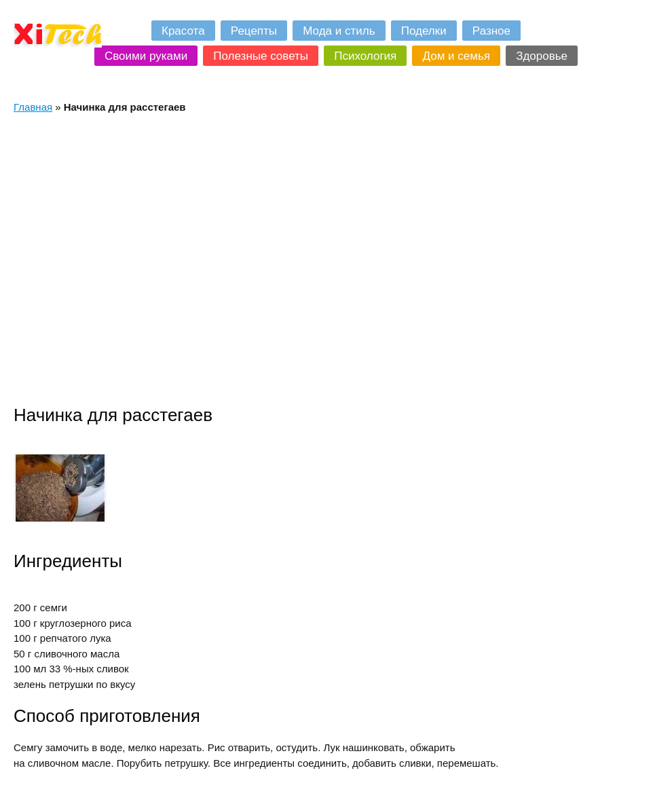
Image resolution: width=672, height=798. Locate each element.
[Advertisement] (130, 259)
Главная (33, 107)
